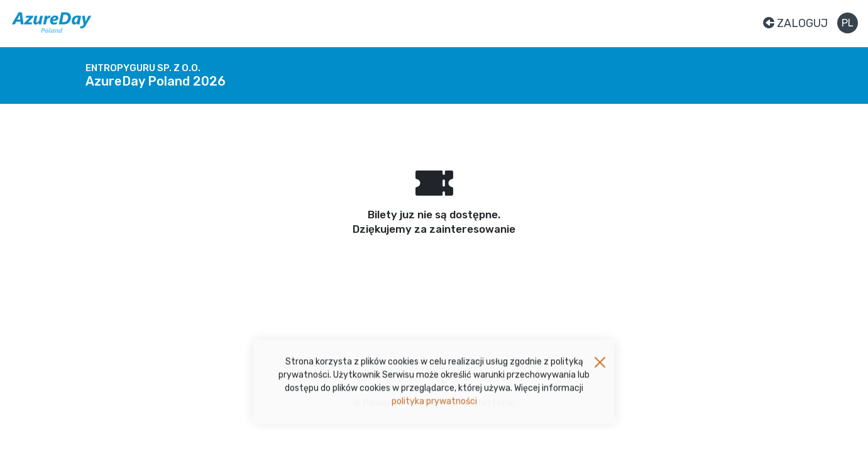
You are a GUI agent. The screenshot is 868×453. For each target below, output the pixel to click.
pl (848, 23)
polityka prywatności (434, 404)
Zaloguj (795, 23)
